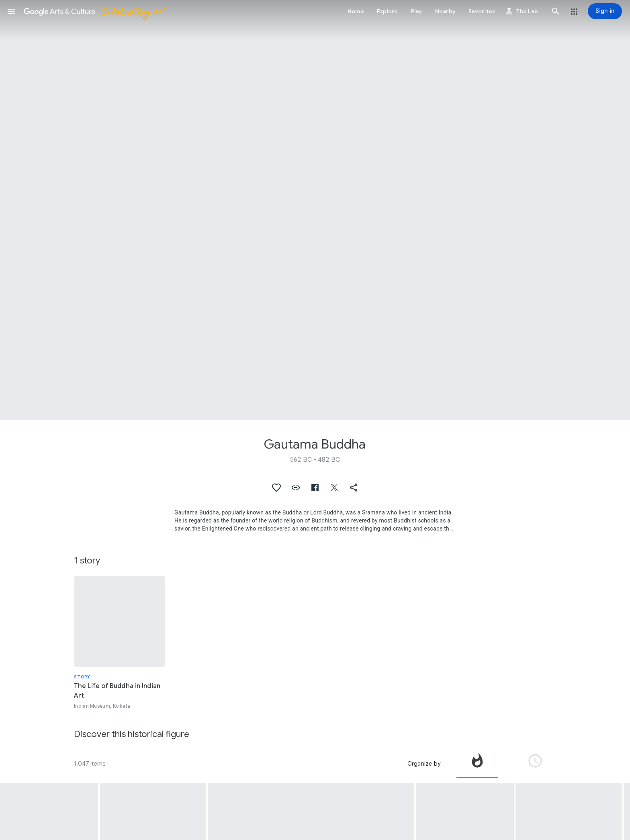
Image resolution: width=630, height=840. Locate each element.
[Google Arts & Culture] (94, 11)
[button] (11, 11)
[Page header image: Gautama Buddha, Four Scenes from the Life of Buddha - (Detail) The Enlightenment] (315, 210)
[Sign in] (605, 11)
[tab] (477, 764)
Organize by (424, 764)
